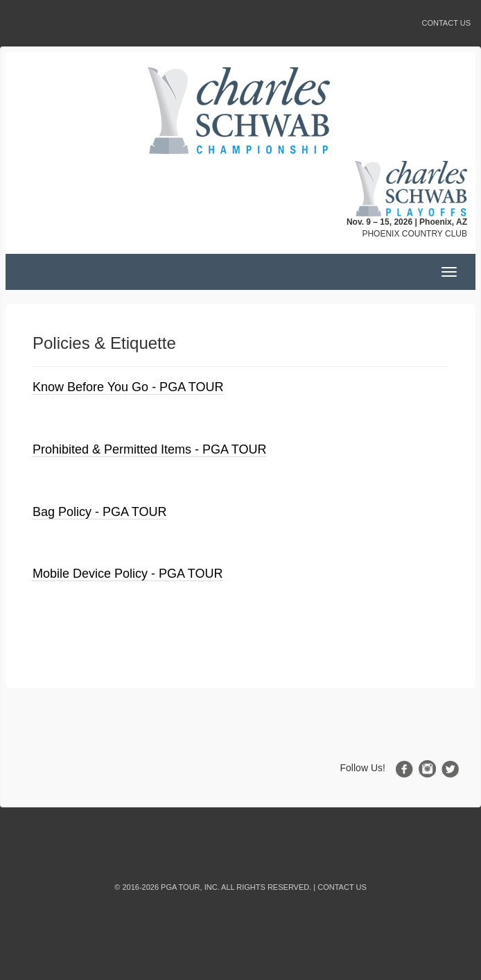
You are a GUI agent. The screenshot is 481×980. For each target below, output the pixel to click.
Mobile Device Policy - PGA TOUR (128, 574)
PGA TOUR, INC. (190, 887)
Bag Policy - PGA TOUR (99, 512)
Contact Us (447, 23)
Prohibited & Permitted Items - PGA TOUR (149, 449)
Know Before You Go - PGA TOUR (128, 387)
